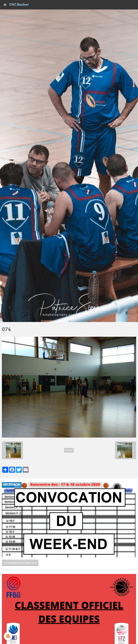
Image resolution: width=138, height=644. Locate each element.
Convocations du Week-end (20, 563)
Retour (69, 450)
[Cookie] (8, 636)
